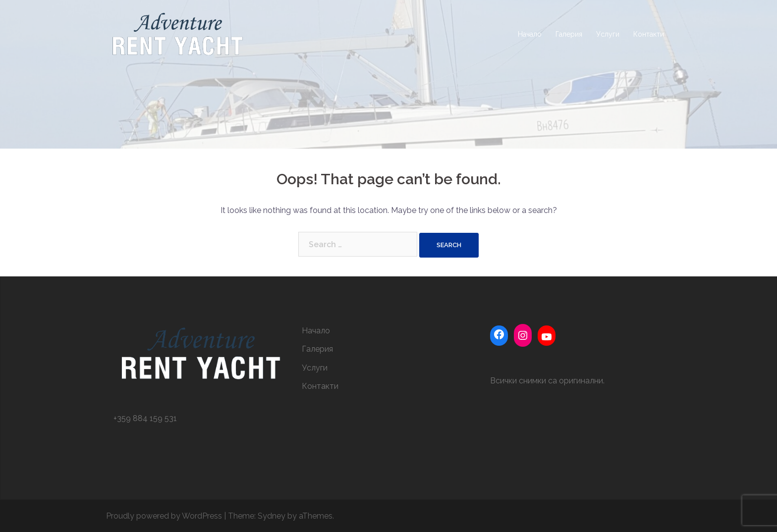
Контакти (649, 34)
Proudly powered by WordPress (164, 516)
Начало (530, 34)
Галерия (569, 34)
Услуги (608, 34)
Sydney (272, 516)
